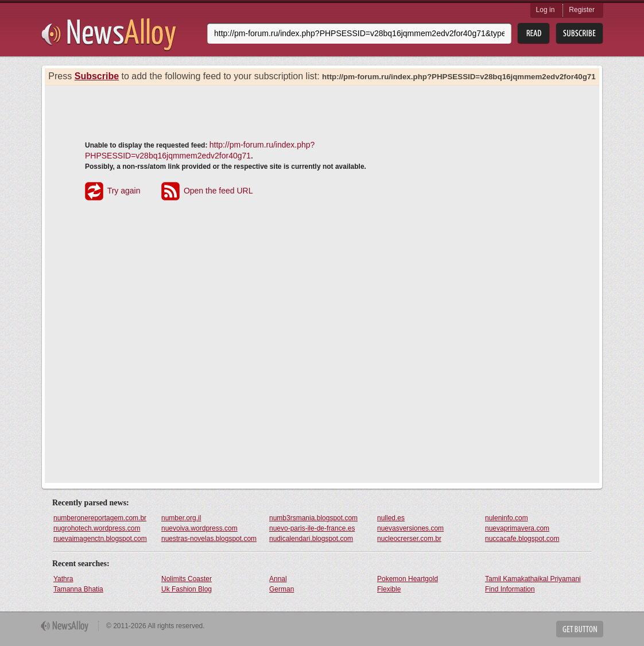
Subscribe (97, 76)
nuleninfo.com (507, 518)
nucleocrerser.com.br (409, 539)
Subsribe (579, 34)
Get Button (580, 629)
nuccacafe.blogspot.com (522, 539)
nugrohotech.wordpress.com (97, 528)
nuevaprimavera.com (517, 528)
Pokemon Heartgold (408, 579)
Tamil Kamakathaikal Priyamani (533, 579)
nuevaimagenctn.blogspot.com (100, 539)
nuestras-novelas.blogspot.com (209, 539)
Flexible (389, 589)
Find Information (510, 589)
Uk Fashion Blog (187, 589)
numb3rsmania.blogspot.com (313, 518)
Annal (278, 579)
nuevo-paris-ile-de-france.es (312, 528)
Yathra (63, 579)
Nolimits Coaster (187, 579)
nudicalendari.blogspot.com (311, 539)
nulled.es (391, 518)
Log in (546, 10)
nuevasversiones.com (410, 528)
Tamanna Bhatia (78, 589)
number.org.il (181, 518)
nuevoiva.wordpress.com (199, 528)
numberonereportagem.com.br (100, 518)
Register (582, 10)
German (282, 589)
